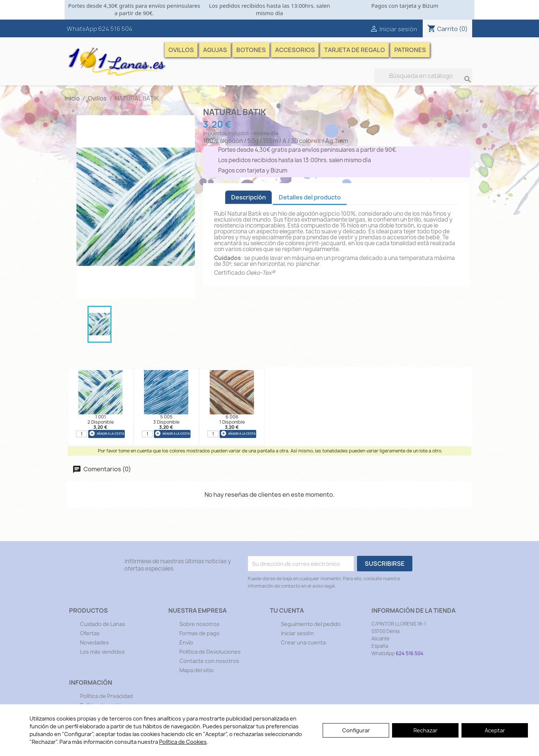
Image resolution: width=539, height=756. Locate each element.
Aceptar (495, 730)
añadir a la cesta (107, 433)
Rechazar (425, 730)
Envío (186, 642)
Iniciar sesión (297, 633)
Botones (251, 50)
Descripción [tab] (248, 197)
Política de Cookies (183, 742)
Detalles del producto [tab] (310, 197)
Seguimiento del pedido (311, 624)
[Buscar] (423, 76)
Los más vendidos (102, 652)
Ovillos (181, 50)
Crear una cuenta (303, 642)
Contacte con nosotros (209, 661)
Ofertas (90, 633)
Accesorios (295, 50)
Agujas (215, 50)
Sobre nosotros (200, 624)
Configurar (356, 730)
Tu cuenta (287, 610)
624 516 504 (115, 29)
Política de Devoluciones (210, 652)
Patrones (410, 50)
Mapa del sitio (197, 670)
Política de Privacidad (107, 696)
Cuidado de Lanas (103, 624)
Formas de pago (200, 633)
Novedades (95, 642)
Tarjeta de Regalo (355, 50)
